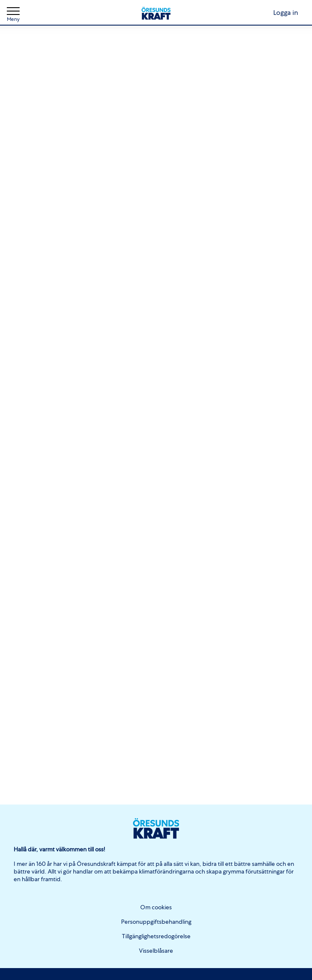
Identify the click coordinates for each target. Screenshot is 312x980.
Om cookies (156, 907)
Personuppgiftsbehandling (156, 922)
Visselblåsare (156, 951)
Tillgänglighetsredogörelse (156, 936)
